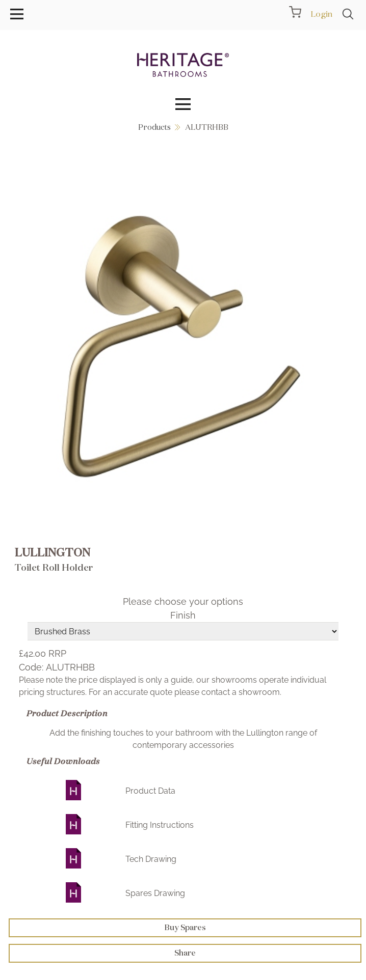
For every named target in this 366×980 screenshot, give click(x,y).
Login (321, 14)
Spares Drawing (155, 893)
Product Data (150, 791)
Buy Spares (185, 927)
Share (185, 953)
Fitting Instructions (160, 825)
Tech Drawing (151, 859)
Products (154, 127)
